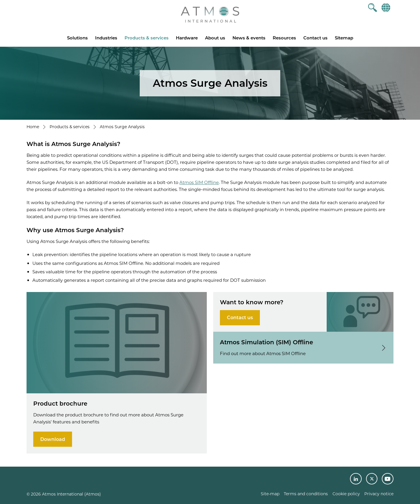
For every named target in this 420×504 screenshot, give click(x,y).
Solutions (77, 38)
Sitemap (344, 38)
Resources (284, 38)
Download (53, 439)
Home (33, 127)
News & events (249, 38)
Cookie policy (346, 494)
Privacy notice (379, 494)
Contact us (315, 38)
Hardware (187, 38)
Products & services (147, 38)
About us (215, 38)
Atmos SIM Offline (199, 182)
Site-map (270, 494)
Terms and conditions (306, 494)
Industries (106, 38)
